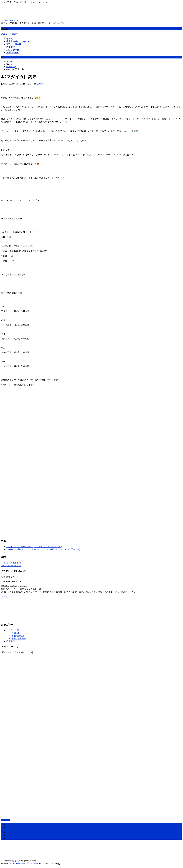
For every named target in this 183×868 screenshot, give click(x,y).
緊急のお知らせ (19, 638)
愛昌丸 (15, 861)
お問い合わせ (13, 838)
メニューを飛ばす (9, 34)
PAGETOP (6, 820)
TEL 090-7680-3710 (11, 582)
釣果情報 (11, 67)
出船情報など (18, 636)
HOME (9, 62)
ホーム (9, 824)
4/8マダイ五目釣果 (11, 566)
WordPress (16, 863)
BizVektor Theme (31, 863)
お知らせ (16, 633)
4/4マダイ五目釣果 (11, 563)
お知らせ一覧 (13, 630)
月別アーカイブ (8, 652)
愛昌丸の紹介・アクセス (18, 827)
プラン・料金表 (14, 830)
